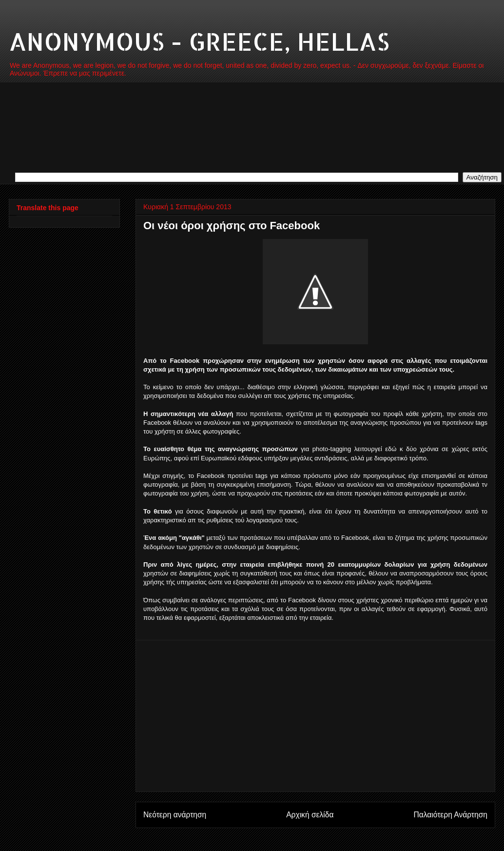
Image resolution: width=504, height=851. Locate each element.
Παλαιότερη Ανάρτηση (450, 815)
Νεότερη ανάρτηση (175, 815)
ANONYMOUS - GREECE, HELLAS (199, 41)
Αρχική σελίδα (310, 815)
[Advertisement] (315, 716)
